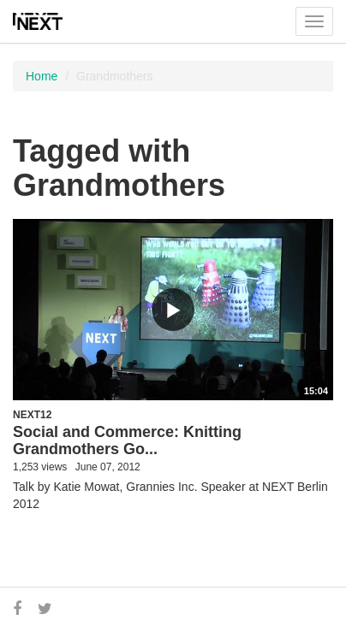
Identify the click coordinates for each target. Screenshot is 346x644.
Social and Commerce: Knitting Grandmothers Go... (127, 440)
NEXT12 (32, 415)
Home (42, 76)
